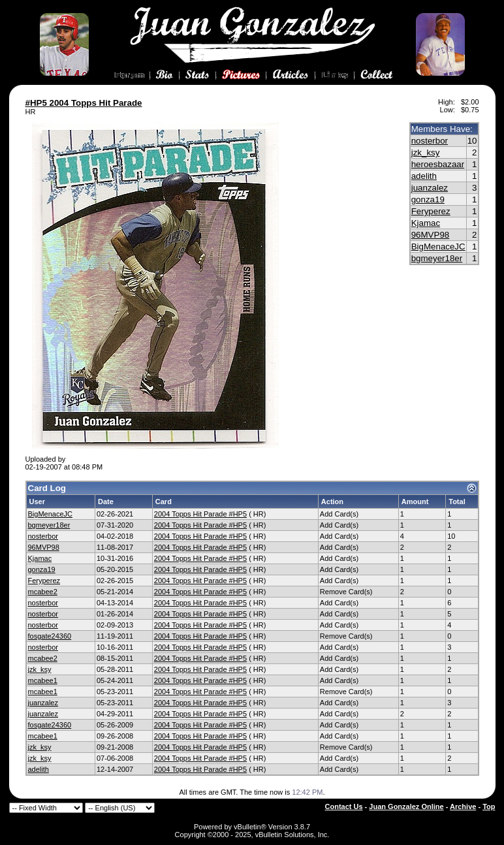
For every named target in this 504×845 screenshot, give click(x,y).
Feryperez (431, 211)
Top (489, 806)
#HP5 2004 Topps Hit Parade (84, 103)
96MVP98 (431, 235)
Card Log (47, 488)
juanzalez (430, 188)
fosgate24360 (50, 636)
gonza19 (428, 199)
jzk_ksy (426, 152)
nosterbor (430, 141)
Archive (463, 806)
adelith (424, 176)
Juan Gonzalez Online (406, 806)
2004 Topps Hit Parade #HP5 (200, 514)
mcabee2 (43, 592)
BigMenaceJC (438, 247)
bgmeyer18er (437, 258)
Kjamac (426, 223)
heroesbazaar (438, 164)
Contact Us (344, 806)
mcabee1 (43, 680)
